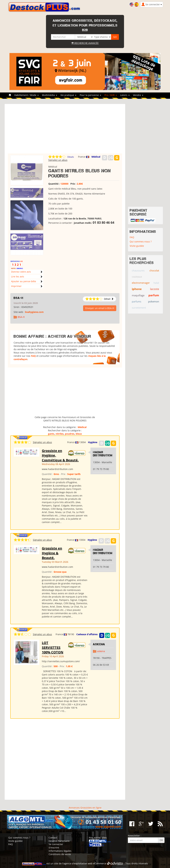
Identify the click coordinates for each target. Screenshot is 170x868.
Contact (53, 838)
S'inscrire (54, 848)
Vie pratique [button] (68, 95)
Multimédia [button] (50, 95)
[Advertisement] (65, 130)
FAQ (33, 356)
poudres (70, 434)
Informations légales (60, 851)
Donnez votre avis (21, 272)
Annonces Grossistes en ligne (85, 808)
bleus (79, 434)
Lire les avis (18, 276)
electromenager (141, 283)
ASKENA (99, 644)
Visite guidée (137, 246)
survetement (139, 308)
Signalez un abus (58, 160)
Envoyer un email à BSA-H (100, 308)
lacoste (155, 289)
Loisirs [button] (125, 95)
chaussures (138, 271)
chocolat (154, 270)
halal (156, 283)
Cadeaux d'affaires (87, 634)
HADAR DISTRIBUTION (103, 454)
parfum (154, 295)
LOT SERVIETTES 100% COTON (53, 647)
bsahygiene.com (34, 312)
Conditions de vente (60, 854)
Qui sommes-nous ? (141, 242)
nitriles (60, 434)
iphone (137, 289)
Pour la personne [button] (90, 95)
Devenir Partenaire (59, 841)
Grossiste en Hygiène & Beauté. (52, 553)
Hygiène (93, 442)
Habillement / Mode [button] (26, 95)
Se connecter (56, 844)
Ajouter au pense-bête (24, 281)
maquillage (138, 295)
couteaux (137, 277)
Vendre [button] (138, 95)
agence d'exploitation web (78, 863)
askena (101, 651)
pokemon (154, 301)
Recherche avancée (85, 43)
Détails (71, 157)
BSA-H (18, 298)
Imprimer (16, 286)
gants (51, 434)
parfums (137, 302)
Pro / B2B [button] (111, 95)
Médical (96, 157)
